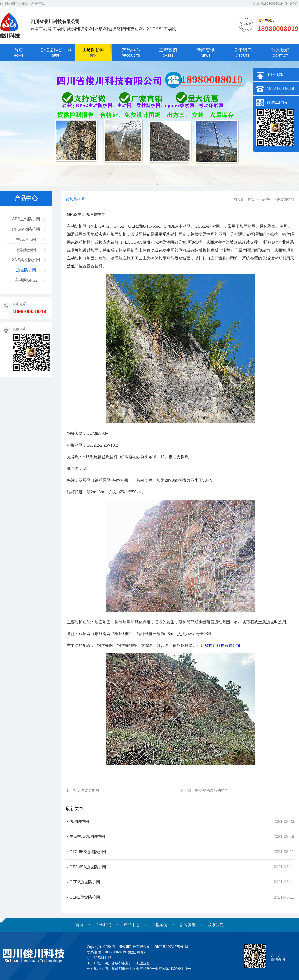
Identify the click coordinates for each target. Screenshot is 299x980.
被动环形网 (26, 239)
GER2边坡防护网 (85, 882)
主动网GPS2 (26, 280)
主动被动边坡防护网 (212, 790)
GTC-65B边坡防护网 (88, 852)
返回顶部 (275, 75)
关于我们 (103, 925)
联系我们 (216, 925)
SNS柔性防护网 (26, 260)
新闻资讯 (188, 925)
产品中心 (266, 199)
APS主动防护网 (26, 219)
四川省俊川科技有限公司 (219, 645)
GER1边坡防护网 (85, 897)
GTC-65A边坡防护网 (88, 867)
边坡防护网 (26, 270)
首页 (251, 199)
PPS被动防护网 (26, 229)
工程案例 (159, 925)
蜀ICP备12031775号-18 (171, 947)
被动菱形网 (26, 250)
